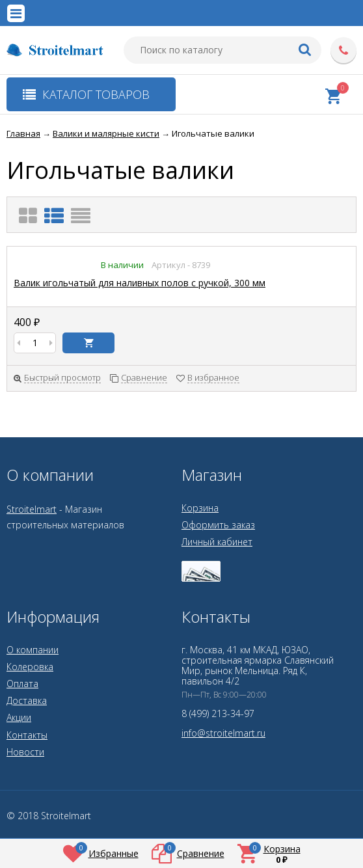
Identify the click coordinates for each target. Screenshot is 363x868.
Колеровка (30, 667)
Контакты (27, 735)
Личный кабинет (217, 542)
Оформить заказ (218, 525)
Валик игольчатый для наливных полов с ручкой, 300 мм (140, 283)
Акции (19, 717)
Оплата (22, 684)
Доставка (27, 700)
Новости (25, 752)
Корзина (200, 508)
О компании (33, 650)
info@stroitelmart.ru (223, 733)
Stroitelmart (32, 509)
